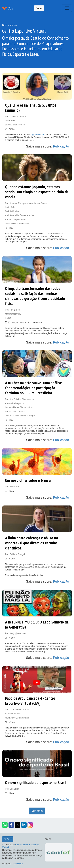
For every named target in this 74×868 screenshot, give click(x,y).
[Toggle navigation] (67, 8)
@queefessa (38, 135)
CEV (7, 839)
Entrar (39, 8)
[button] (5, 825)
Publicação (61, 146)
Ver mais (37, 811)
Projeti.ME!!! (17, 864)
